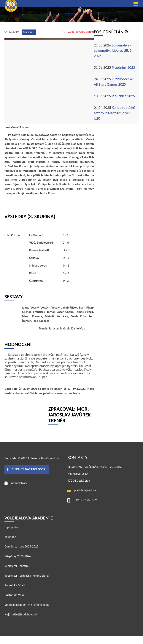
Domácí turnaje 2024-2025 (21, 546)
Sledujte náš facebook (28, 469)
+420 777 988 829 (85, 500)
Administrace (19, 483)
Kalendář (10, 537)
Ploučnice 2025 (114, 96)
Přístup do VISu (14, 595)
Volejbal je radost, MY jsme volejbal (27, 605)
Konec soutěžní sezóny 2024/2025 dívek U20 (114, 113)
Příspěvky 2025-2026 (18, 556)
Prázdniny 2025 (114, 67)
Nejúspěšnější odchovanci (21, 614)
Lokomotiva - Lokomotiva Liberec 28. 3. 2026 (113, 51)
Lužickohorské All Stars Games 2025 (113, 82)
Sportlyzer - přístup (16, 566)
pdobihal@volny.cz (86, 490)
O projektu (11, 527)
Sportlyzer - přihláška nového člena (27, 576)
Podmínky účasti (15, 585)
